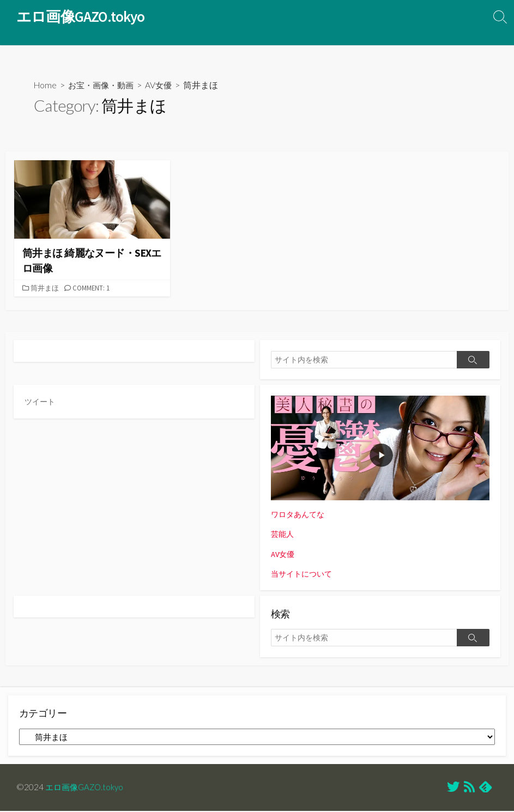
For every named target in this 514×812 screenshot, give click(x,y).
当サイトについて (304, 574)
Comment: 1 (94, 289)
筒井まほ (46, 289)
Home (46, 86)
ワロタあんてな (300, 515)
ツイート (41, 402)
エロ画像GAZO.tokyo (86, 788)
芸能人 (283, 535)
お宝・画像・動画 (104, 86)
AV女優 (164, 86)
